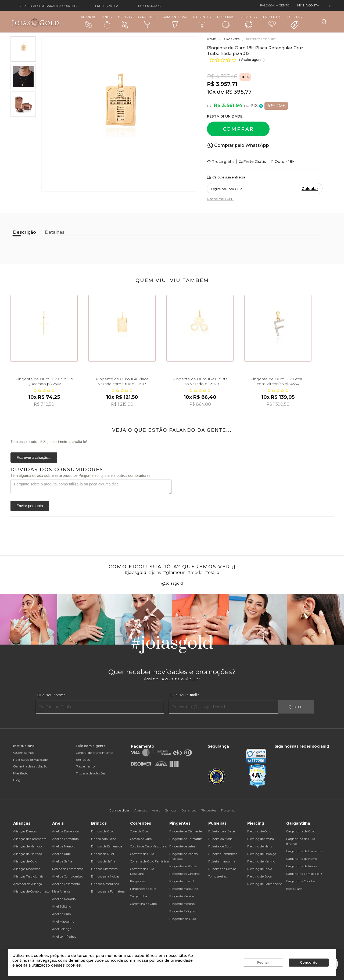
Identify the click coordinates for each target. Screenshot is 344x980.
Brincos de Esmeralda (107, 846)
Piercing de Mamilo (261, 861)
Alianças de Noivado (28, 854)
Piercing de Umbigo (262, 854)
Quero (296, 707)
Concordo (309, 962)
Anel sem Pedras (64, 937)
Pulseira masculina (222, 861)
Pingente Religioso (183, 911)
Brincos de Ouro (103, 831)
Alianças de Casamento (30, 839)
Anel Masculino (63, 922)
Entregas (83, 760)
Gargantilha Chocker (301, 881)
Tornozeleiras (218, 876)
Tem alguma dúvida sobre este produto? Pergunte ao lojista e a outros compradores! (81, 476)
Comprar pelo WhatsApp (242, 145)
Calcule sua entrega (226, 178)
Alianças (88, 22)
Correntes (147, 21)
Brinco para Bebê (104, 839)
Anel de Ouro (61, 914)
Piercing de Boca (259, 876)
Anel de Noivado (64, 899)
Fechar (263, 962)
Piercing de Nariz (260, 846)
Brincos (125, 22)
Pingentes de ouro (143, 889)
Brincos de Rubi (103, 854)
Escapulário (294, 889)
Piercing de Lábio (260, 869)
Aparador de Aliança (28, 884)
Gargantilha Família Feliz (304, 874)
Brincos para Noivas (105, 876)
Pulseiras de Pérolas (222, 869)
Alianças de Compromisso (31, 891)
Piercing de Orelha (261, 839)
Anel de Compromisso (68, 876)
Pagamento (85, 766)
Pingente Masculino (184, 889)
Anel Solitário (62, 906)
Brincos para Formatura (108, 891)
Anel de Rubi (61, 854)
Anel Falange (62, 929)
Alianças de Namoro (27, 846)
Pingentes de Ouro (183, 919)
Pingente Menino (182, 904)
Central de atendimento (94, 753)
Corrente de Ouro (142, 854)
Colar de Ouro (139, 831)
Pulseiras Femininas (223, 854)
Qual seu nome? (51, 695)
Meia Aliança (61, 891)
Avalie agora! (252, 60)
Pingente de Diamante (186, 831)
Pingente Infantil (182, 881)
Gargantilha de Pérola (302, 866)
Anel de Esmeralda (65, 831)
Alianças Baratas (25, 831)
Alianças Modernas (27, 869)
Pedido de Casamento (68, 869)
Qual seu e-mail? (185, 695)
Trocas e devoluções (91, 773)
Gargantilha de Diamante (304, 851)
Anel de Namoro (64, 846)
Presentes (272, 21)
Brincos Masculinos (105, 884)
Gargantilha (139, 896)
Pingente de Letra (182, 846)
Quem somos (24, 753)
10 (211, 92)
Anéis (107, 22)
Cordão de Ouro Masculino (148, 846)
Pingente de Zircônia (184, 874)
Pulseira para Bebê (222, 831)
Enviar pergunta (30, 506)
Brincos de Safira (103, 861)
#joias (155, 573)
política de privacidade (171, 960)
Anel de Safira (62, 861)
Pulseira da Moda (220, 839)
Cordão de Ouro (141, 839)
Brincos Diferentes (104, 869)
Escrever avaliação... (34, 458)
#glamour (174, 573)
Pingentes (202, 21)
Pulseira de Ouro (220, 846)
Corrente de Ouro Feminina (149, 861)
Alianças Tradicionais (28, 876)
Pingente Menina (182, 896)
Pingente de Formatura (186, 839)
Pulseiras (226, 22)
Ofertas (295, 22)
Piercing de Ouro (259, 831)
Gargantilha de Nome (302, 859)
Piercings (249, 22)
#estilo (212, 573)
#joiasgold (136, 573)
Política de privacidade (30, 760)
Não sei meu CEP (220, 199)
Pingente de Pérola (183, 866)
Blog (17, 780)
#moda (195, 573)
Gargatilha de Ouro (143, 904)
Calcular (310, 189)
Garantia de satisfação (30, 766)
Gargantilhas (175, 21)
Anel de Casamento (66, 884)
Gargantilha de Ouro (301, 831)
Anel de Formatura (65, 839)
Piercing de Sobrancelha (265, 884)
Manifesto (21, 773)
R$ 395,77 (239, 92)
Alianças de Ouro (25, 861)
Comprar (238, 129)
